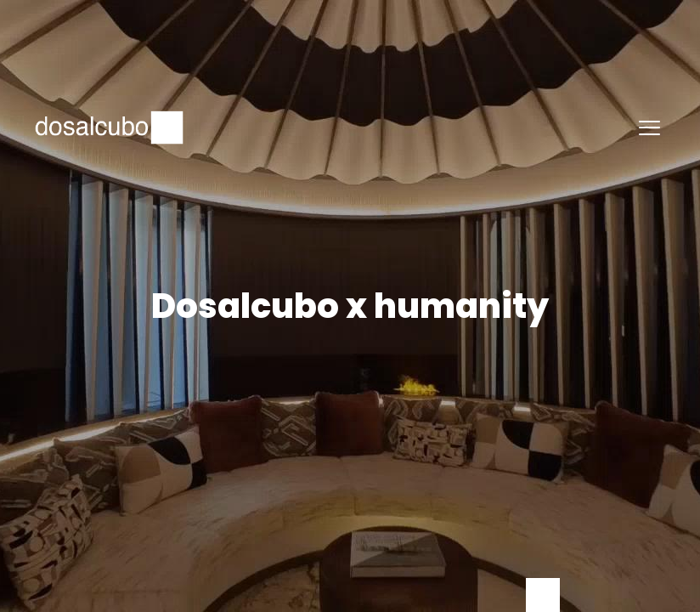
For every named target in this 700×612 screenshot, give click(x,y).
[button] (649, 127)
